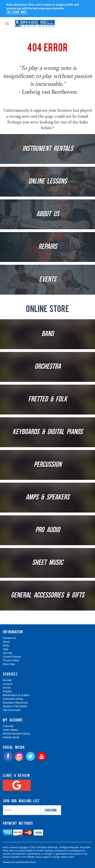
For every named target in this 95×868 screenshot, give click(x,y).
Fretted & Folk (48, 400)
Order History (11, 730)
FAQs (6, 645)
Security (8, 653)
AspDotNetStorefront (25, 862)
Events (48, 280)
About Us (48, 214)
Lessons (8, 684)
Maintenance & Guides (16, 695)
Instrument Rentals (48, 149)
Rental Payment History (17, 734)
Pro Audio (48, 530)
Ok (9, 12)
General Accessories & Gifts (47, 596)
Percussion (48, 465)
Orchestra (48, 367)
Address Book (11, 737)
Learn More (20, 12)
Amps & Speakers (47, 498)
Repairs (48, 247)
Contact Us (9, 638)
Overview (8, 726)
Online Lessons (47, 182)
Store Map (9, 664)
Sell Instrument (11, 710)
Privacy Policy (11, 660)
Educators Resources (15, 703)
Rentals (7, 680)
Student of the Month (15, 706)
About (6, 642)
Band (47, 334)
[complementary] (68, 847)
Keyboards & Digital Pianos (48, 432)
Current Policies (12, 657)
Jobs (6, 649)
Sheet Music (47, 563)
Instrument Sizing (13, 699)
